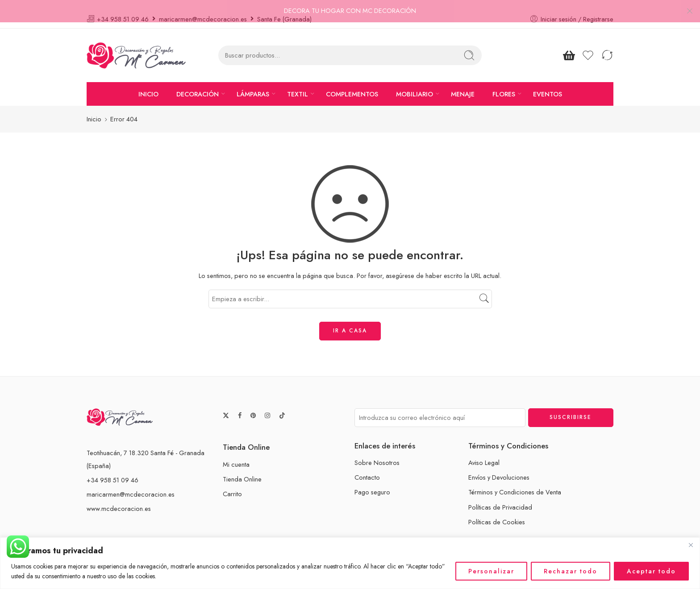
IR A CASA (350, 321)
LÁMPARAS (253, 84)
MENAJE (463, 84)
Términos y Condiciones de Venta (515, 483)
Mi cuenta (236, 454)
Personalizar (491, 571)
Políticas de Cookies (497, 512)
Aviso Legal (484, 453)
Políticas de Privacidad (500, 497)
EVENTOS (548, 84)
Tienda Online (242, 469)
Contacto (367, 468)
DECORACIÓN (198, 84)
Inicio (94, 110)
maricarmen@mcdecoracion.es (131, 484)
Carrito (232, 484)
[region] (350, 563)
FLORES (504, 84)
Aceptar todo (651, 571)
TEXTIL (298, 84)
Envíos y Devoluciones (499, 468)
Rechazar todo (571, 571)
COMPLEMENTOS (352, 84)
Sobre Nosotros (377, 453)
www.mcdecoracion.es (119, 499)
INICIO (148, 84)
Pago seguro (372, 483)
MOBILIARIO (415, 84)
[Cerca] (691, 545)
